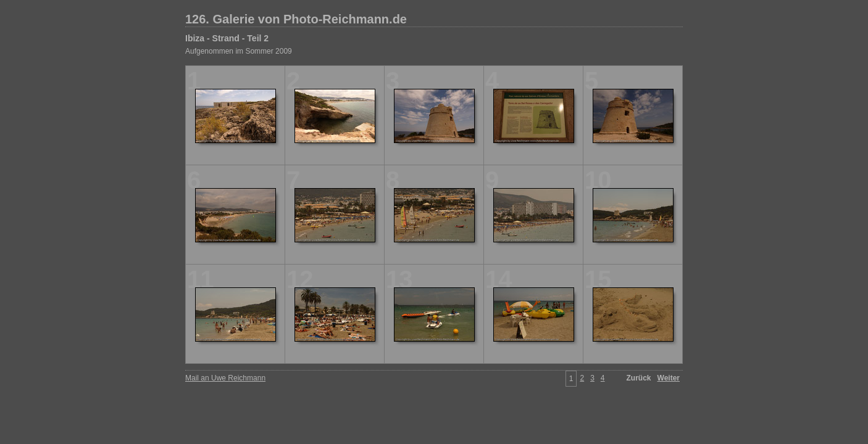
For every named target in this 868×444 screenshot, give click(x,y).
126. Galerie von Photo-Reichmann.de (296, 19)
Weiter (669, 378)
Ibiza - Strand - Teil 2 (227, 38)
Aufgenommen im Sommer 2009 (239, 51)
